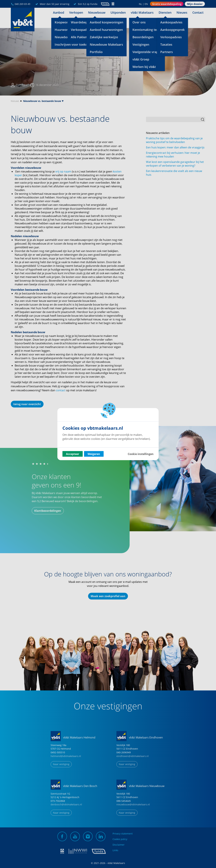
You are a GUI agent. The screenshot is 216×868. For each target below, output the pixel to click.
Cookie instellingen (141, 454)
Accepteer (73, 454)
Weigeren (94, 454)
